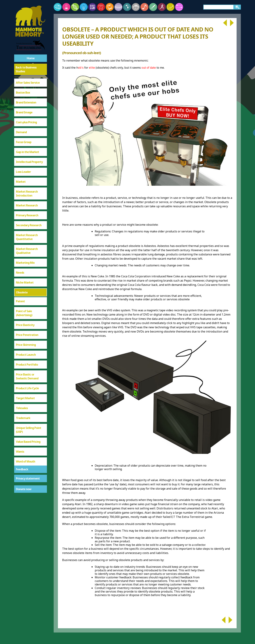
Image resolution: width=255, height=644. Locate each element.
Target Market (25, 398)
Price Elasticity (25, 325)
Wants (20, 452)
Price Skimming (26, 345)
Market (21, 182)
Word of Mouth (25, 461)
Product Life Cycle (27, 388)
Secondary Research (29, 225)
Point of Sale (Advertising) (24, 313)
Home (31, 58)
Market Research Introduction (27, 194)
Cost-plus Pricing (26, 122)
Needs (20, 273)
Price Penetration (27, 335)
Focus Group (24, 142)
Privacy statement (28, 478)
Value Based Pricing (28, 442)
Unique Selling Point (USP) (29, 430)
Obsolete (22, 292)
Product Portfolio (27, 365)
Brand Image (24, 112)
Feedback (22, 469)
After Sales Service (28, 83)
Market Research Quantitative (27, 237)
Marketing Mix (25, 263)
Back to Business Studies (26, 69)
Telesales (22, 408)
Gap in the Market (27, 152)
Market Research (27, 205)
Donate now (24, 489)
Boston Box (23, 93)
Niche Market (25, 282)
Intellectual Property (29, 162)
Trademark (23, 418)
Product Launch (26, 355)
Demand (21, 132)
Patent (20, 301)
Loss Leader (23, 172)
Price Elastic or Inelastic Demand (27, 376)
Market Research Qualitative (27, 251)
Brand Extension (26, 102)
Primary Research (27, 215)
